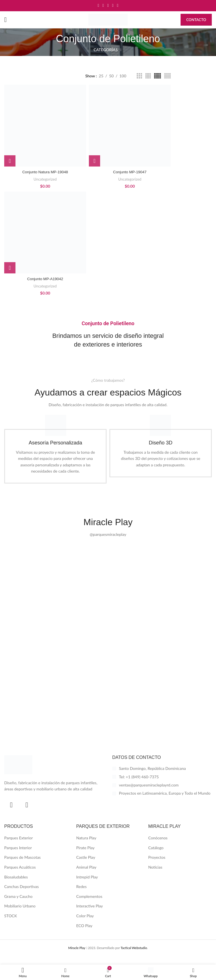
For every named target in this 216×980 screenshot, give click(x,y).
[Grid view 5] (157, 76)
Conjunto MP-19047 (130, 172)
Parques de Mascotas (22, 866)
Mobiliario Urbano (20, 915)
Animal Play (86, 876)
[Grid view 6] (167, 76)
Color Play (85, 924)
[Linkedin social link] (113, 6)
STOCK (11, 924)
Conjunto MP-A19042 (45, 279)
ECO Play (84, 934)
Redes (81, 895)
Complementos (89, 905)
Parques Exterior (19, 847)
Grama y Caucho (18, 905)
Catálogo (156, 856)
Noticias (155, 876)
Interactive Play (90, 915)
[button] (10, 161)
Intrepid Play (87, 885)
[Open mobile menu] (5, 20)
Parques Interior (18, 856)
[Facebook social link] (98, 6)
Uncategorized (45, 179)
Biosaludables (16, 885)
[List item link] (162, 785)
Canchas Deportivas (22, 895)
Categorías (106, 50)
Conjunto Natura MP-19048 (45, 172)
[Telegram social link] (118, 6)
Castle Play (86, 866)
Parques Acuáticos (20, 876)
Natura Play (86, 847)
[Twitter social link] (103, 6)
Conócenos (158, 847)
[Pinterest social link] (108, 6)
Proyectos (157, 866)
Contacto (196, 20)
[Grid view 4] (148, 76)
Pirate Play (85, 856)
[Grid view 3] (139, 76)
